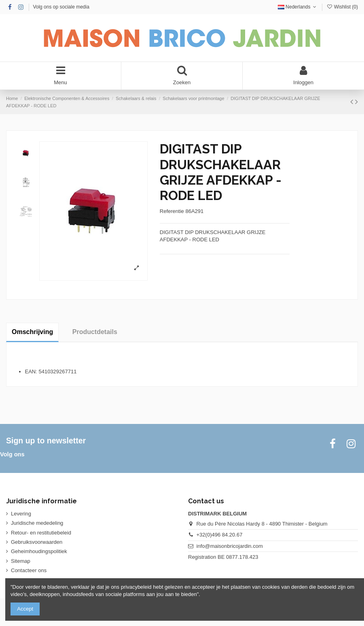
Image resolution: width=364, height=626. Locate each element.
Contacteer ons (29, 570)
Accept (25, 609)
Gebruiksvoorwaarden (37, 542)
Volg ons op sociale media (61, 7)
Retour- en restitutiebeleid (41, 533)
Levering (21, 514)
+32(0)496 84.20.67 (220, 535)
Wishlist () (342, 7)
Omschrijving (32, 332)
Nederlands (298, 7)
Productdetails (95, 332)
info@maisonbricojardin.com (230, 546)
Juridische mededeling (37, 523)
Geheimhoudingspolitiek (39, 551)
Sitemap (21, 561)
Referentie (172, 211)
